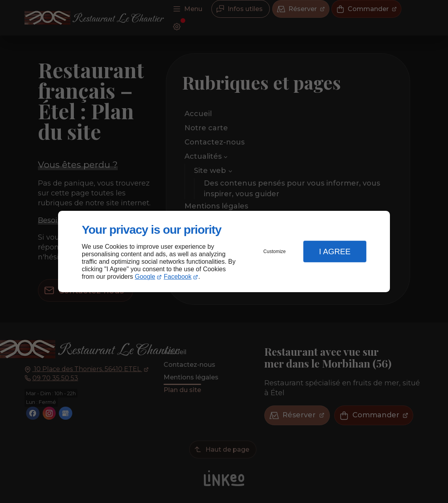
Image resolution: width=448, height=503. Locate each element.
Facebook (178, 277)
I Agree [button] (335, 251)
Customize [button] (275, 251)
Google (145, 277)
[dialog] (224, 252)
